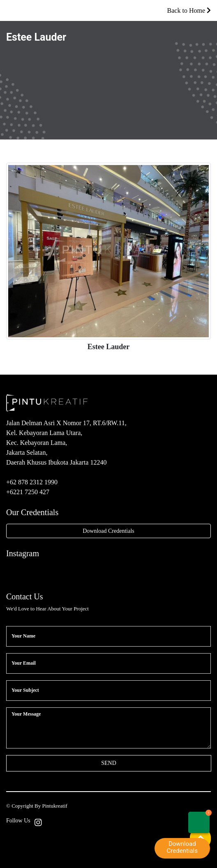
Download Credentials (108, 531)
